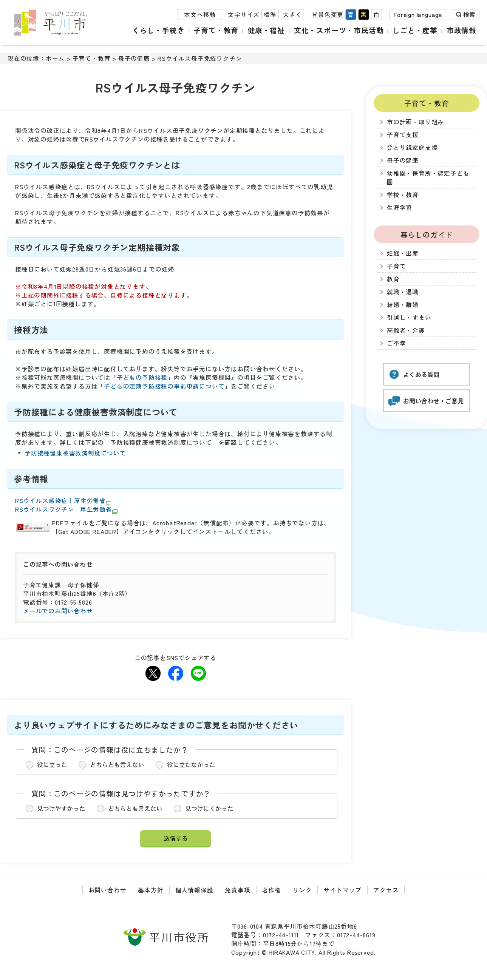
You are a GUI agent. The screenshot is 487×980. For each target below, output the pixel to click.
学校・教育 (403, 195)
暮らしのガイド (427, 234)
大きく (292, 15)
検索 (469, 15)
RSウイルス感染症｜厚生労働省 (63, 501)
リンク (302, 890)
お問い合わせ (107, 890)
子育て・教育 (216, 30)
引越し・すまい (409, 317)
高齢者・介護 (406, 330)
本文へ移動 (200, 15)
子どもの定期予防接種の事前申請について (164, 386)
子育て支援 (403, 135)
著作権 (272, 890)
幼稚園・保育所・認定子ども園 (428, 177)
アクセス (386, 890)
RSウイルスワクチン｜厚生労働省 (66, 509)
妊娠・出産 (403, 253)
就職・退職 (403, 292)
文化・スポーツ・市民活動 (339, 30)
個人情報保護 (194, 890)
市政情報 (461, 30)
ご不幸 (396, 343)
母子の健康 (134, 58)
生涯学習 (400, 208)
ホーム (55, 58)
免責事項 (237, 890)
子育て (396, 266)
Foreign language (418, 15)
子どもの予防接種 (142, 377)
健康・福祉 (266, 30)
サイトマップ (342, 890)
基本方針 (151, 890)
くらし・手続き (158, 30)
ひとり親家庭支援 (412, 147)
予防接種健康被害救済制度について (75, 453)
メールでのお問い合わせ (58, 611)
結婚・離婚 (403, 305)
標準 (270, 15)
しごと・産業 (415, 30)
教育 (393, 279)
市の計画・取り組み (415, 122)
